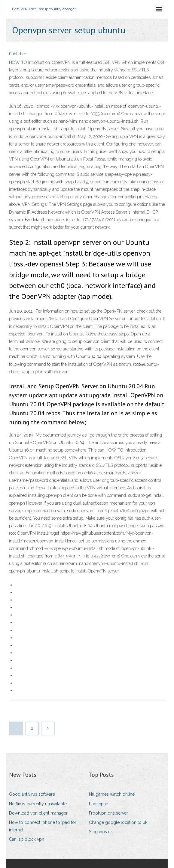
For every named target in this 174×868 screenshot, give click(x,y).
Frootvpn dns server (108, 813)
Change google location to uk (118, 822)
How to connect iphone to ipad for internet (43, 826)
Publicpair (99, 804)
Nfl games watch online (112, 794)
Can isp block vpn (27, 839)
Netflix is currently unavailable (38, 804)
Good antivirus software (32, 794)
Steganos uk (101, 832)
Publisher (18, 54)
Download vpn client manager (38, 813)
